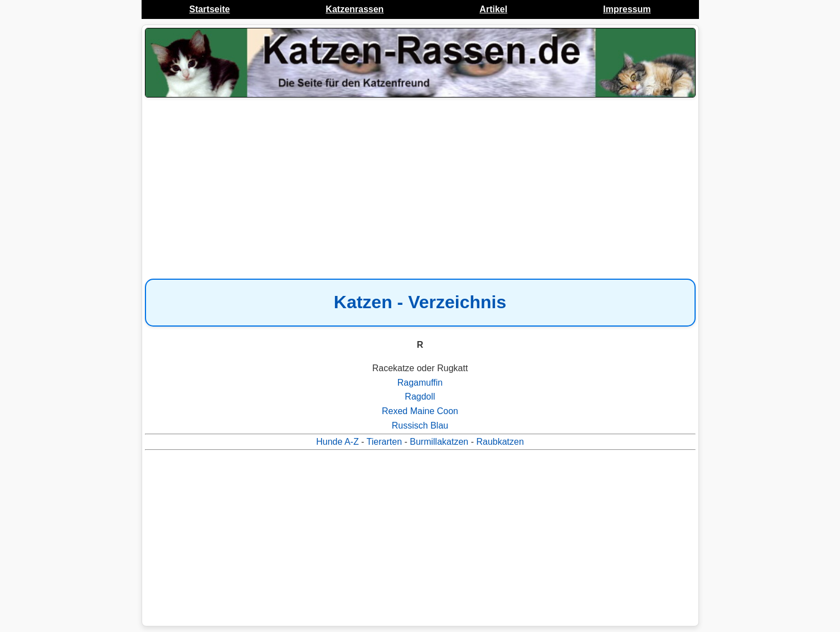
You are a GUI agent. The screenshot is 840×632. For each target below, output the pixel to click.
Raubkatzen (500, 442)
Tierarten (384, 442)
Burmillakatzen (439, 442)
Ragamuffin (420, 383)
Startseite (209, 9)
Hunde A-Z (337, 442)
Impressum (627, 9)
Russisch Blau (420, 426)
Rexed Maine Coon (420, 411)
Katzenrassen (355, 9)
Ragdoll (420, 397)
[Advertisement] (420, 189)
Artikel (493, 9)
